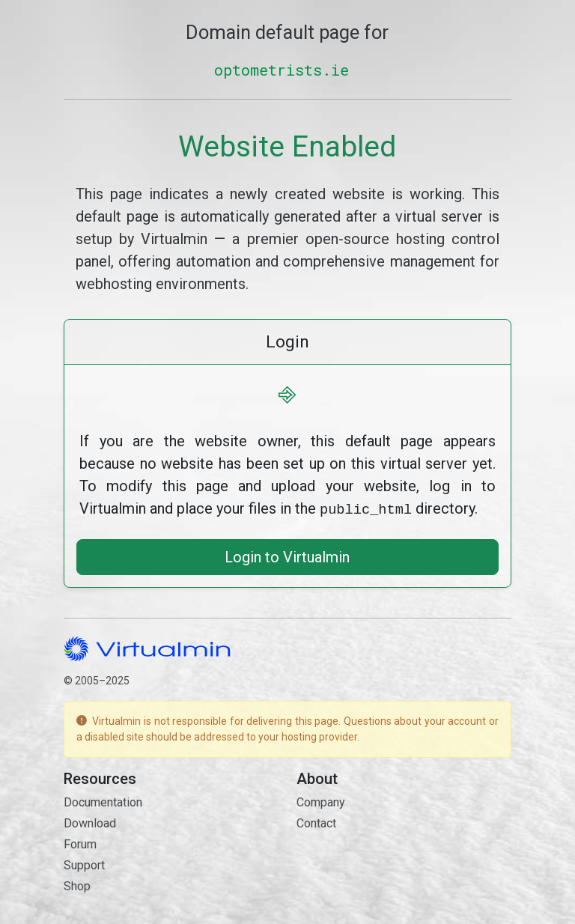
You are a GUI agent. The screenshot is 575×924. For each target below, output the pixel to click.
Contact (316, 822)
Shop (77, 885)
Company (321, 801)
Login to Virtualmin (287, 556)
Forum (80, 843)
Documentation (103, 801)
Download (90, 822)
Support (84, 864)
